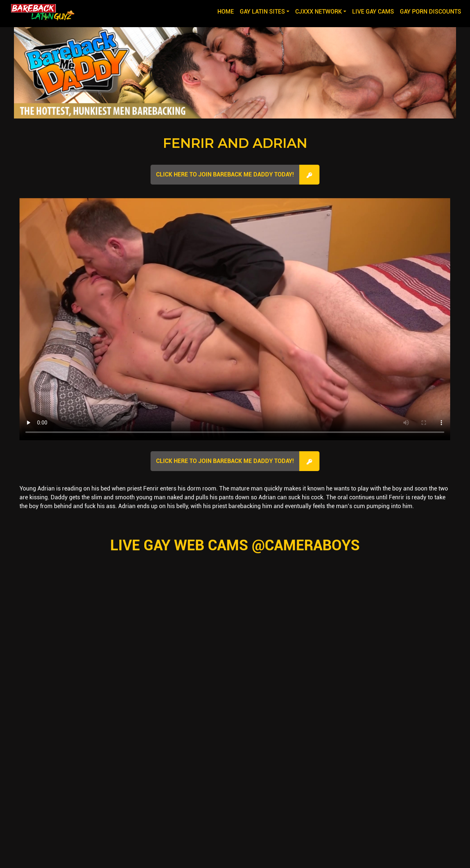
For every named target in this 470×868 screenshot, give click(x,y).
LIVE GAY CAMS (373, 12)
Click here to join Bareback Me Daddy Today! (225, 174)
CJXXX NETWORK (319, 12)
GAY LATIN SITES (262, 12)
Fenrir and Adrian (235, 143)
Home (227, 11)
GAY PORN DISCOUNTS (431, 12)
